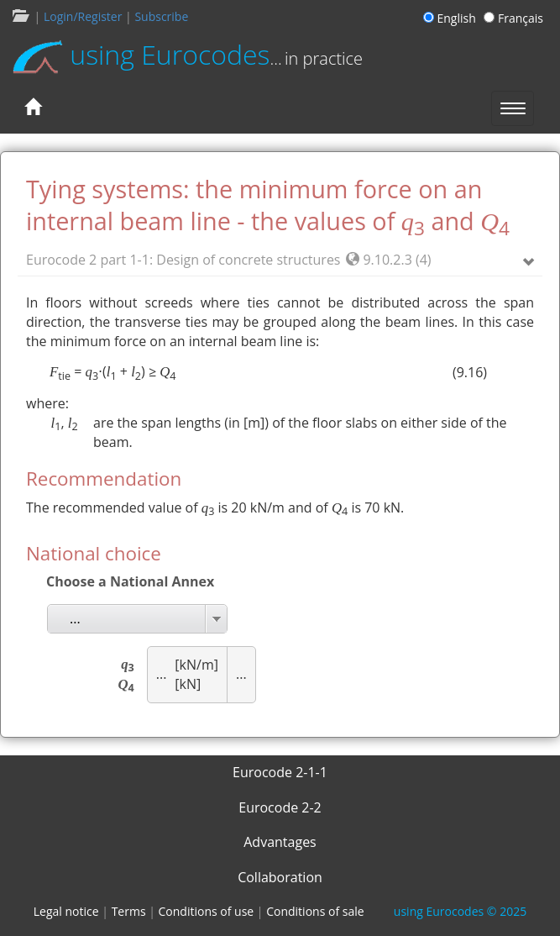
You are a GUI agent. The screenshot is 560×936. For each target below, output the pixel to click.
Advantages (280, 842)
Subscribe (161, 16)
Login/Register (83, 16)
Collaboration (280, 877)
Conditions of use (207, 911)
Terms (129, 911)
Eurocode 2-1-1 (280, 772)
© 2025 (460, 911)
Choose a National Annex (130, 581)
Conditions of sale (315, 911)
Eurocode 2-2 (280, 807)
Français (513, 18)
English (452, 18)
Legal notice (66, 911)
